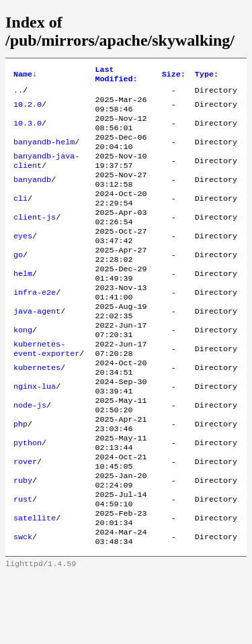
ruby (23, 540)
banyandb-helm (44, 153)
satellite (35, 583)
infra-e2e (35, 325)
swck (23, 604)
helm (23, 304)
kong (23, 368)
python (28, 497)
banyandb (32, 196)
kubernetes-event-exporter (46, 389)
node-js (30, 454)
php (20, 475)
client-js (35, 239)
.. (18, 94)
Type (207, 76)
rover (25, 518)
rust (23, 561)
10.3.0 (28, 132)
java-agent (37, 347)
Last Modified (116, 76)
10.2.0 (28, 110)
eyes (23, 261)
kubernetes (37, 411)
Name (25, 76)
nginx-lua (35, 432)
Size (174, 76)
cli (20, 218)
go (18, 282)
